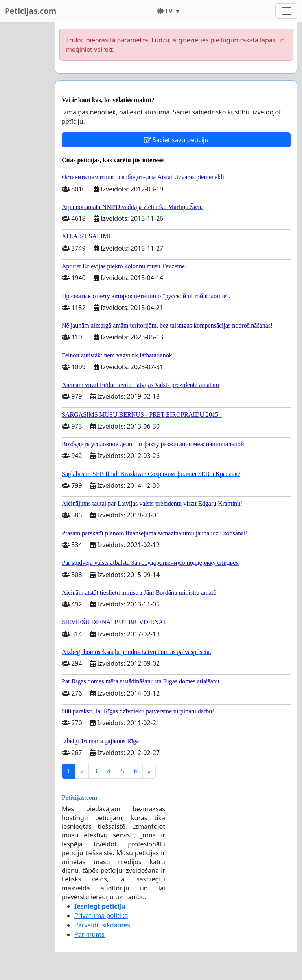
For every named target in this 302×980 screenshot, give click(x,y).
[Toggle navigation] (286, 11)
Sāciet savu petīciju (176, 140)
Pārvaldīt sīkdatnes (102, 925)
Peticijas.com (30, 11)
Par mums (89, 934)
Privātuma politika (101, 916)
